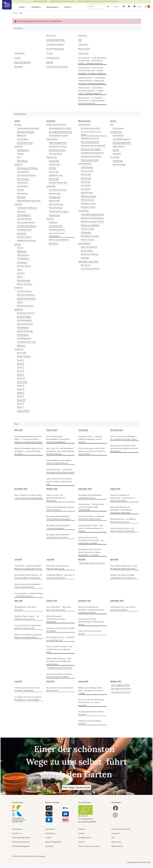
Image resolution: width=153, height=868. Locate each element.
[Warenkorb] (138, 7)
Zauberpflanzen (23, 172)
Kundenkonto (118, 136)
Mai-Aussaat (86, 182)
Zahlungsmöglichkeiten (56, 40)
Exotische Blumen (24, 266)
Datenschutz (83, 44)
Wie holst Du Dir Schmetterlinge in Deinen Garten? (60, 689)
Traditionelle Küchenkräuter (28, 128)
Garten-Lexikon (87, 251)
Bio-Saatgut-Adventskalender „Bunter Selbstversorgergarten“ (59, 518)
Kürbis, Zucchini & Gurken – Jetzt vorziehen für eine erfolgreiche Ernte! (59, 649)
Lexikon (18, 58)
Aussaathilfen (84, 211)
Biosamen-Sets (55, 193)
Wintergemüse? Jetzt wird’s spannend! (25, 608)
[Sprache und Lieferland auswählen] (147, 7)
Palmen (20, 302)
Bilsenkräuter (22, 193)
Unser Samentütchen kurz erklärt (91, 133)
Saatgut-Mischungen (25, 331)
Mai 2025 (82, 560)
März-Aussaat (86, 174)
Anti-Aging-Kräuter (24, 230)
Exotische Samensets (25, 306)
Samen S (20, 404)
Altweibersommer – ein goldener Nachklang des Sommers (123, 520)
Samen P (20, 396)
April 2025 (114, 560)
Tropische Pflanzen (24, 291)
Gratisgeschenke (53, 58)
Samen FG (21, 378)
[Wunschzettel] (129, 7)
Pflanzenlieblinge (56, 208)
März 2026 (19, 430)
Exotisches (19, 288)
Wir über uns (51, 35)
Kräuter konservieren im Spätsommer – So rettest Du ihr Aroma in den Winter (123, 498)
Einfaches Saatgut (24, 317)
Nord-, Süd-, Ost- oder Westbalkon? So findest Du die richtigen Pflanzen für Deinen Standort (60, 451)
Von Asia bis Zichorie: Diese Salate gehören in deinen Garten (28, 627)
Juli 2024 (18, 681)
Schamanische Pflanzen (26, 175)
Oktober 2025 (52, 489)
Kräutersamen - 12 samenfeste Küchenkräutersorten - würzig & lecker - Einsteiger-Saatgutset (91, 91)
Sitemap (50, 62)
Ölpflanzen (21, 346)
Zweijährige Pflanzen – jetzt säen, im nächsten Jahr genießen (61, 576)
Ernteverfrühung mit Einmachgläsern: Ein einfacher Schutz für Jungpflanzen (58, 439)
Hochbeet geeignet (25, 320)
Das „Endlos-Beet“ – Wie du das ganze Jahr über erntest (59, 608)
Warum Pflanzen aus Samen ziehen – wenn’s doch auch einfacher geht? (29, 497)
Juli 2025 (18, 560)
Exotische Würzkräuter (26, 132)
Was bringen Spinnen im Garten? (92, 563)
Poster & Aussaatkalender (59, 240)
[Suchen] (96, 7)
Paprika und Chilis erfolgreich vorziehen (90, 722)
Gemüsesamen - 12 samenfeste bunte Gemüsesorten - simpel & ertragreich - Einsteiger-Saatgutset (92, 71)
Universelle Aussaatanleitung (92, 214)
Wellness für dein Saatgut (91, 149)
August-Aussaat (87, 193)
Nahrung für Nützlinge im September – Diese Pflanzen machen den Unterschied (121, 510)
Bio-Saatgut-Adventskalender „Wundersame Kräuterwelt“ (58, 536)
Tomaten (21, 154)
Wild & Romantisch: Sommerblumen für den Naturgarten (56, 619)
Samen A (20, 360)
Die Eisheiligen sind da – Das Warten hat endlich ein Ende (60, 639)
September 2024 (117, 601)
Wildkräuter (22, 136)
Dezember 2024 (85, 601)
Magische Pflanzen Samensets (29, 201)
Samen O (21, 393)
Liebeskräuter (22, 186)
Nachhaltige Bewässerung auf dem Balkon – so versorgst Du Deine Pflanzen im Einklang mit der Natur (28, 439)
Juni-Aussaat (86, 185)
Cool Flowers (22, 262)
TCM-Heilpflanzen (24, 215)
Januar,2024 (83, 681)
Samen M (21, 385)
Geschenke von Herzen (58, 146)
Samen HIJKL (22, 382)
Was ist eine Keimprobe (90, 142)
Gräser (20, 270)
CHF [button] (116, 7)
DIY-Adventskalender (57, 230)
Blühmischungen (24, 280)
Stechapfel (21, 197)
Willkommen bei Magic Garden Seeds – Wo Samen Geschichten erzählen (91, 691)
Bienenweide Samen (25, 324)
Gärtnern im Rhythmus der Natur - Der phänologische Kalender (60, 675)
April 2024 (50, 681)
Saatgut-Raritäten (24, 356)
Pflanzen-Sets (52, 157)
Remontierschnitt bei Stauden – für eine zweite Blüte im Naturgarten (28, 576)
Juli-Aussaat (86, 189)
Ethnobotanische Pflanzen (27, 168)
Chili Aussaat (86, 232)
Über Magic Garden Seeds (88, 261)
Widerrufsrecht (84, 49)
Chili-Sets (53, 168)
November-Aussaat (88, 203)
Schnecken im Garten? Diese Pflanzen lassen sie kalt (58, 567)
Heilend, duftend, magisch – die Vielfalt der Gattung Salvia (27, 618)
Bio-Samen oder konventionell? (93, 146)
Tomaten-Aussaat (88, 229)
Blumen (20, 248)
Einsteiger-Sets (55, 197)
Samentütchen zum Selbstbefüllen (57, 235)
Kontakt (50, 53)
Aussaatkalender (85, 164)
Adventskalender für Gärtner (60, 128)
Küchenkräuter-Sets (25, 143)
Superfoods (22, 233)
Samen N (21, 389)
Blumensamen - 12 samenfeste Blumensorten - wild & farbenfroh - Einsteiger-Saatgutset (92, 101)
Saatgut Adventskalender (56, 125)
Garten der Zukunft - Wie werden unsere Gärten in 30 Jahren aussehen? (91, 703)
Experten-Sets (54, 201)
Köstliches (18, 146)
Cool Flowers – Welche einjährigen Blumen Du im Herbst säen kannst (28, 567)
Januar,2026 (83, 430)
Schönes (18, 244)
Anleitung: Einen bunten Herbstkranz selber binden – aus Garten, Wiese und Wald (91, 540)
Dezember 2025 (116, 430)
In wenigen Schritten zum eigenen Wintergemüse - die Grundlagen (28, 698)
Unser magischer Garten (121, 685)
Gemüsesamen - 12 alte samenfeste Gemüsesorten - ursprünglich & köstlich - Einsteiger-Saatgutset (92, 61)
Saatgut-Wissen (84, 125)
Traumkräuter (22, 183)
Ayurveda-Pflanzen (24, 219)
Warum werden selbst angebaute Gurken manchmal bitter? (28, 586)
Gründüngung (23, 335)
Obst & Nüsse (22, 161)
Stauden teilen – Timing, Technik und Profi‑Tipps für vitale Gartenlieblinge (91, 507)
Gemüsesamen (23, 150)
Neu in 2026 (22, 353)
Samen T (20, 407)
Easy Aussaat (83, 53)
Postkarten (53, 222)
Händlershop (20, 53)
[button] (124, 7)
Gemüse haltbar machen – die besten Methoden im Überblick (122, 530)
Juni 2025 (50, 560)
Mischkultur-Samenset (26, 313)
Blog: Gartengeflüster (23, 62)
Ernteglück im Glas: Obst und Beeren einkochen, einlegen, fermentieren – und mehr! (90, 552)
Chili (19, 157)
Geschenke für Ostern (57, 150)
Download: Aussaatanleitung (92, 218)
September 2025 (85, 489)
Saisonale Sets (52, 139)
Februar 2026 (52, 430)
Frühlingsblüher (23, 259)
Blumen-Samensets (25, 284)
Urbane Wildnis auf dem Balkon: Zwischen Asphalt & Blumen (59, 462)
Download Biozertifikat (87, 822)
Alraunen (21, 190)
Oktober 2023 (116, 681)
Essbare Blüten (23, 139)
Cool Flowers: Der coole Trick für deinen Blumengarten (123, 608)
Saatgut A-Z (19, 349)
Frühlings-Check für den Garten (60, 668)
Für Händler (115, 157)
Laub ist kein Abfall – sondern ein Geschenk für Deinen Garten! (91, 518)
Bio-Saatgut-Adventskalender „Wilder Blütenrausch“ (90, 497)
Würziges (18, 125)
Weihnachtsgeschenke (58, 143)
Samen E (20, 375)
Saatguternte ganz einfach (91, 156)
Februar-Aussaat (87, 171)
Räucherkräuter (23, 179)
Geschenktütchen (56, 226)
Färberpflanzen (23, 327)
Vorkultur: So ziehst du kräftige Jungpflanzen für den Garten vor (123, 576)
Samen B (20, 364)
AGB (80, 40)
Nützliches (18, 309)
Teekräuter (21, 212)
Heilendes (18, 204)
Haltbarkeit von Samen (90, 138)
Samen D (21, 371)
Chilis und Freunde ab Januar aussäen (90, 632)
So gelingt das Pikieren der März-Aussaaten (91, 713)
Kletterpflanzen (23, 255)
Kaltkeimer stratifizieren (90, 225)
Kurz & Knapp (118, 128)
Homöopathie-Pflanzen (26, 222)
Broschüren (53, 243)
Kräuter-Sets (54, 172)
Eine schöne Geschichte (90, 269)
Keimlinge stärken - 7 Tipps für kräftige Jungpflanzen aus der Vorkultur (90, 439)
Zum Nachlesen (84, 243)
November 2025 (21, 489)
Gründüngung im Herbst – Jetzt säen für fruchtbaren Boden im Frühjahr (91, 528)
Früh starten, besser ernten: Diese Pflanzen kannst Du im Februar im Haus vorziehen (92, 451)
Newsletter (19, 67)
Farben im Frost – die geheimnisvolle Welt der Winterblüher (56, 498)
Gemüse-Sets (54, 161)
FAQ (112, 125)
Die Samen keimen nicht (90, 128)
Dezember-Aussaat (88, 207)
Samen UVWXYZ (23, 411)
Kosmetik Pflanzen (24, 237)
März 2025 (19, 601)
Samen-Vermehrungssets (59, 212)
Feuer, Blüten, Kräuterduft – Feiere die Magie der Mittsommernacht (124, 567)
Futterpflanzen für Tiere (26, 342)
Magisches (18, 164)
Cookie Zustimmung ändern (57, 67)
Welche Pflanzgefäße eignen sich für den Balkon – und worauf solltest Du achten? (29, 451)
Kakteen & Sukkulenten (26, 298)
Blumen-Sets (54, 179)
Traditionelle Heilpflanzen (27, 208)
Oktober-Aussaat (87, 200)
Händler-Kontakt (119, 164)
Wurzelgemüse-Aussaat (90, 236)
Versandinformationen (55, 44)
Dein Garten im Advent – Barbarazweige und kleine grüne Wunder (91, 622)
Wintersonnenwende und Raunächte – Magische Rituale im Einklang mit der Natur (91, 610)
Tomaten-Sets (54, 164)
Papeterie (50, 219)
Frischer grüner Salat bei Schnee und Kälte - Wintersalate (27, 689)
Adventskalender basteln (59, 136)
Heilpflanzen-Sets (56, 175)
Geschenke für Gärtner (58, 190)
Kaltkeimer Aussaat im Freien (92, 222)
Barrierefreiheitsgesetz (55, 49)
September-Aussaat (89, 196)
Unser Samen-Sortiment (121, 692)
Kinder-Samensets (56, 204)
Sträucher (21, 273)
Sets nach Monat (55, 154)
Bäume (20, 277)
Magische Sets (54, 215)
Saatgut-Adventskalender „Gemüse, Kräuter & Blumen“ (60, 509)
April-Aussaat (86, 178)
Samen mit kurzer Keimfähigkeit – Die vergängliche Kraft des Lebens (123, 438)
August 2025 (115, 489)
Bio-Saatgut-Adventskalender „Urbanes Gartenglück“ (58, 527)
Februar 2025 (52, 601)
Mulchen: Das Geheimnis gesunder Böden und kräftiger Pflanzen (28, 636)
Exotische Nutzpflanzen (26, 295)
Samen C (20, 367)
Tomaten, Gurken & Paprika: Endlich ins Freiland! (61, 630)
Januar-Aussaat (87, 167)
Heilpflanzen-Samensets (26, 241)
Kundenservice (116, 132)
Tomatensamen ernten (90, 160)
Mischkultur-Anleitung (89, 254)
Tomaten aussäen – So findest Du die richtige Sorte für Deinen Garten (60, 471)
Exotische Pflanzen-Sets (58, 183)
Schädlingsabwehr (24, 338)
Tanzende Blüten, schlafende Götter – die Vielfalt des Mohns (29, 595)
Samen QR (21, 400)
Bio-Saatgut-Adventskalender (60, 132)
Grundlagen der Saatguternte (92, 153)
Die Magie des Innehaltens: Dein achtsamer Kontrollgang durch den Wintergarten (124, 448)
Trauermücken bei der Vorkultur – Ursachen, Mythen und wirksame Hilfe (60, 482)
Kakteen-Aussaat (87, 240)
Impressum (83, 35)
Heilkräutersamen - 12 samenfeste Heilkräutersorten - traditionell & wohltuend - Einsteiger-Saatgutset (92, 81)
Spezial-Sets (51, 186)
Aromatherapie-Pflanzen (27, 226)
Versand (42, 856)
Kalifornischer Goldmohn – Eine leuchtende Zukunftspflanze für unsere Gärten (59, 661)
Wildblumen (22, 251)
